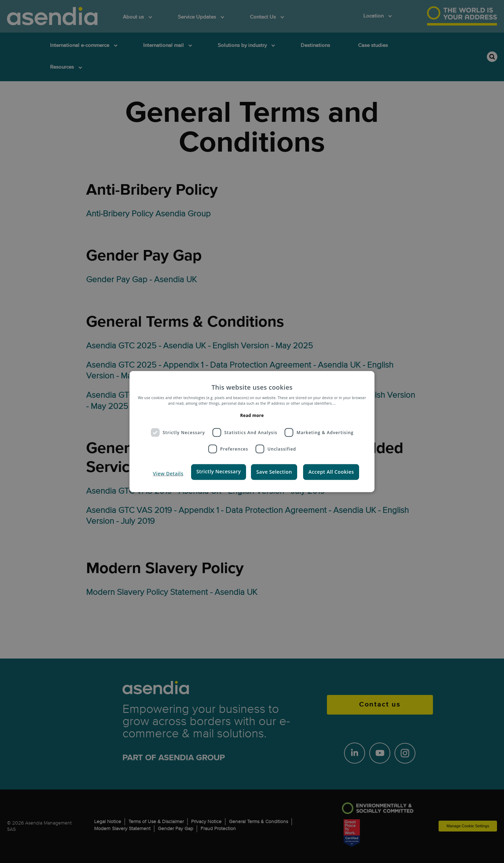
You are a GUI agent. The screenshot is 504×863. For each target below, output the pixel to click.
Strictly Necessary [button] (219, 471)
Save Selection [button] (274, 472)
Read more (252, 415)
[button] (167, 474)
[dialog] (252, 431)
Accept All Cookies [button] (331, 472)
